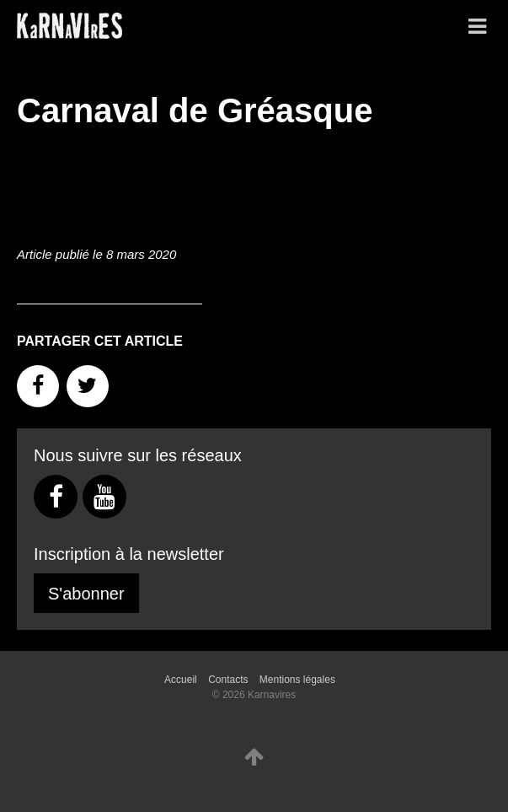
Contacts (228, 680)
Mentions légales (297, 680)
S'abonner (86, 594)
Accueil (181, 680)
